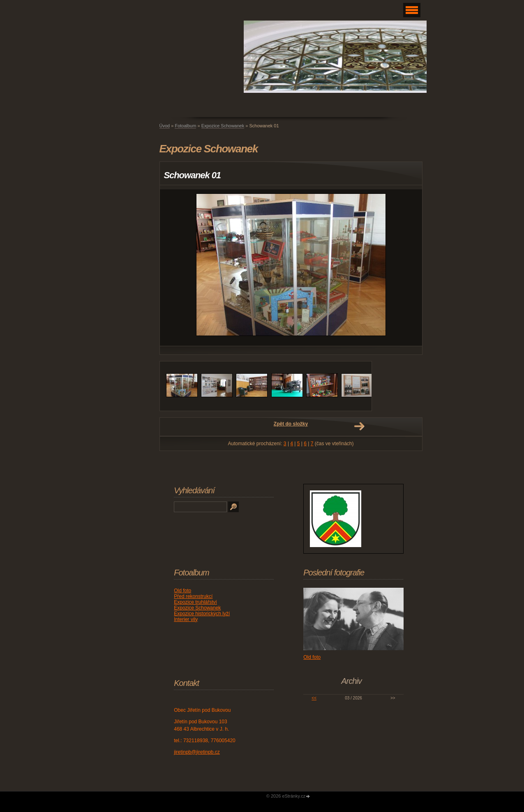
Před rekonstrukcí (193, 596)
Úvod (165, 126)
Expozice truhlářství (195, 602)
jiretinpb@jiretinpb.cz (197, 752)
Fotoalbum (185, 126)
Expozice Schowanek (223, 126)
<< (314, 698)
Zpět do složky (291, 424)
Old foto (182, 591)
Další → (359, 426)
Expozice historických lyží (202, 614)
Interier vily (186, 619)
